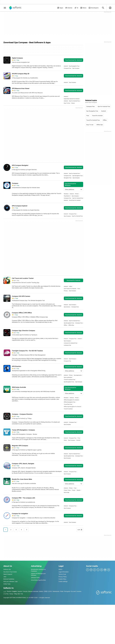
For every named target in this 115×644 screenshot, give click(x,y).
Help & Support (8, 574)
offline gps (71, 325)
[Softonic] (15, 8)
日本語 (46, 591)
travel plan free (68, 404)
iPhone (77, 194)
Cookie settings (63, 581)
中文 (22, 594)
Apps (60, 8)
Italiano (41, 591)
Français (25, 591)
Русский (73, 591)
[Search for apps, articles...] (103, 8)
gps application (78, 375)
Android (66, 66)
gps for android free (74, 101)
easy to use (67, 103)
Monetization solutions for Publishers (38, 570)
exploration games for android (72, 99)
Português (67, 591)
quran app (66, 492)
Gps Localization (68, 377)
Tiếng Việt (17, 594)
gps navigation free (74, 66)
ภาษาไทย (6, 594)
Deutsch (9, 591)
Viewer (73, 103)
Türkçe (11, 594)
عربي (5, 591)
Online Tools (7, 584)
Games (69, 8)
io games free (67, 345)
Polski (62, 591)
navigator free (68, 178)
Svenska (79, 591)
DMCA (60, 569)
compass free (67, 68)
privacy (66, 291)
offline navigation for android (71, 400)
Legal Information (64, 572)
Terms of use (62, 574)
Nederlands (56, 591)
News (83, 8)
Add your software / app (10, 581)
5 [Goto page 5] (27, 530)
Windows (66, 194)
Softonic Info (7, 569)
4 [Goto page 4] (21, 530)
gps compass (76, 68)
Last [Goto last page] (80, 530)
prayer (74, 490)
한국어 (50, 591)
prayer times (67, 490)
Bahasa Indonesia (33, 591)
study (65, 440)
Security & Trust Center (10, 572)
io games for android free (70, 343)
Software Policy (35, 578)
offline (65, 325)
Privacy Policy (63, 577)
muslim (79, 490)
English (15, 591)
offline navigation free (70, 402)
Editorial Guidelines (9, 579)
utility (71, 286)
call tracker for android (70, 289)
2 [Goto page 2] (11, 530)
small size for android (75, 200)
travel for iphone (68, 409)
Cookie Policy (62, 579)
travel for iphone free (69, 380)
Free (79, 289)
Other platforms (73, 189)
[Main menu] (5, 8)
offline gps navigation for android (72, 407)
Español (20, 591)
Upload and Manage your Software (38, 574)
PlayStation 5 (67, 196)
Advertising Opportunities (38, 580)
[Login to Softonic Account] (110, 8)
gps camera (67, 307)
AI (76, 8)
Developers (93, 8)
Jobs (5, 577)
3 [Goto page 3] (16, 530)
